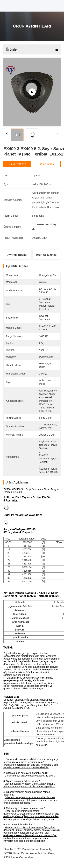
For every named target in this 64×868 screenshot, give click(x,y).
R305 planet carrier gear (19, 857)
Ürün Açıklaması (47, 255)
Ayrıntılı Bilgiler (17, 255)
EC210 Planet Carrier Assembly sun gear (29, 853)
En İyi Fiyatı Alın (17, 164)
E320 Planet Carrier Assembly (33, 849)
